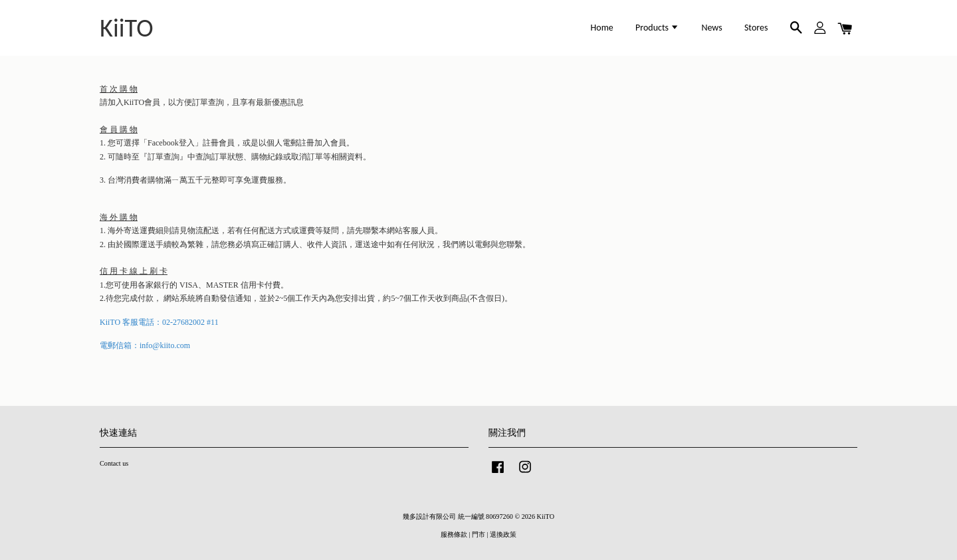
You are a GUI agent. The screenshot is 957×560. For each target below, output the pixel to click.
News (711, 28)
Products (657, 28)
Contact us (114, 463)
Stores (756, 28)
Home (602, 28)
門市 (478, 534)
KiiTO (127, 28)
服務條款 (454, 534)
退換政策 (503, 534)
